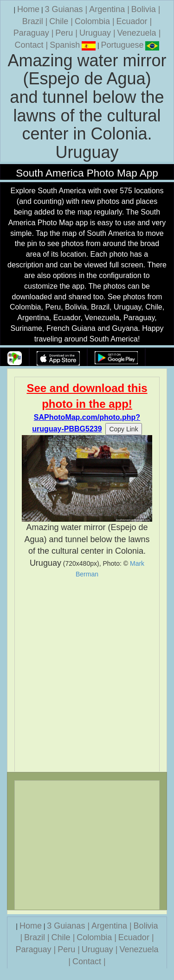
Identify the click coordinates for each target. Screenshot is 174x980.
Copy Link (123, 429)
